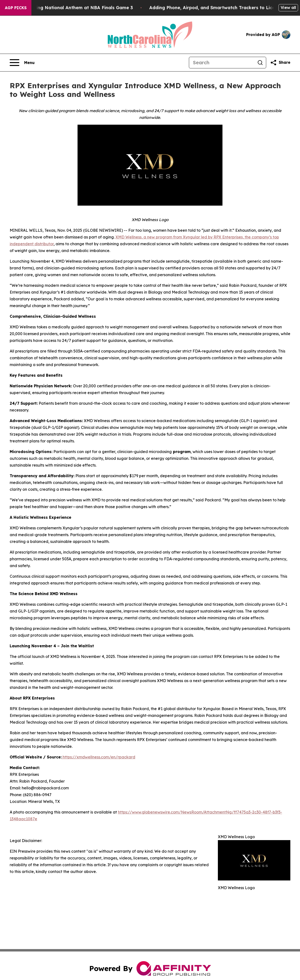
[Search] (222, 63)
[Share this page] (280, 63)
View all (288, 7)
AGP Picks (16, 8)
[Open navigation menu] (22, 63)
